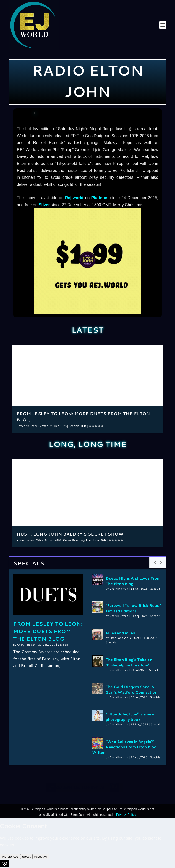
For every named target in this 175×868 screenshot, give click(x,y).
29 (135, 464)
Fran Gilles (36, 540)
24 (119, 464)
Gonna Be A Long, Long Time (81, 540)
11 (129, 350)
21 (109, 464)
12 (132, 350)
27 (129, 464)
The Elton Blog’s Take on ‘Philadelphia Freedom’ (129, 662)
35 (154, 464)
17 (148, 350)
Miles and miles (120, 633)
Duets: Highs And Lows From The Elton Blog (133, 581)
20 (157, 350)
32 (144, 464)
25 (122, 464)
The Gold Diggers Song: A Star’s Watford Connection (131, 689)
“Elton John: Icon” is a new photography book (130, 717)
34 (151, 464)
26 (125, 464)
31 (141, 464)
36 (157, 464)
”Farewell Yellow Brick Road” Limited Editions (133, 608)
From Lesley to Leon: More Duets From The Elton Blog (48, 631)
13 (135, 350)
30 (138, 464)
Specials (74, 426)
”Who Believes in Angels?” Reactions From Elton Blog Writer (124, 747)
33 (148, 464)
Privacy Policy (126, 815)
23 (116, 464)
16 (144, 350)
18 (151, 350)
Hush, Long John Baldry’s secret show (70, 534)
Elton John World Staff (124, 638)
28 (132, 464)
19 (154, 350)
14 (138, 350)
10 (125, 350)
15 (141, 350)
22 (113, 464)
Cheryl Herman (39, 426)
